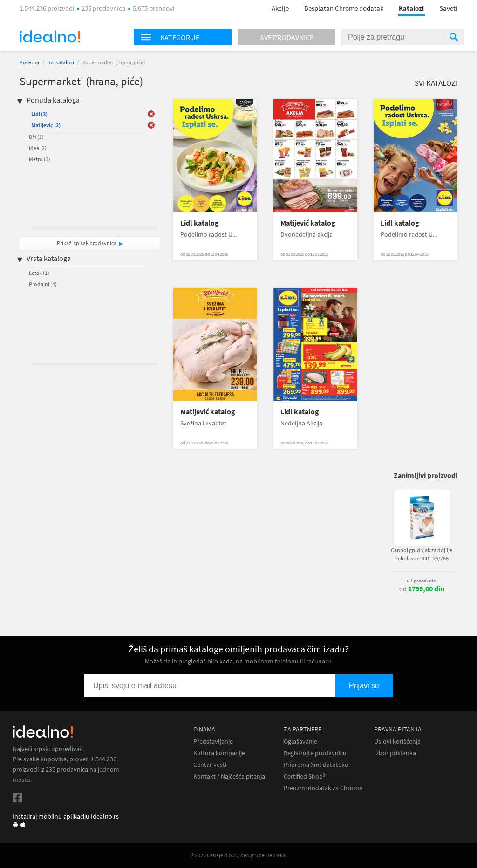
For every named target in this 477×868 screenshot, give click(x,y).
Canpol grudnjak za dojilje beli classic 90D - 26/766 (422, 554)
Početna (29, 62)
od (422, 589)
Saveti (448, 8)
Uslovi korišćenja (397, 742)
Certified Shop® (305, 776)
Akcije (280, 8)
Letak (39, 273)
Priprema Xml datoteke (316, 765)
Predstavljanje (213, 742)
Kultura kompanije (219, 753)
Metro (40, 159)
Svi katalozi (61, 62)
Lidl (39, 114)
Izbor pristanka (395, 753)
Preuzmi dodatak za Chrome (323, 788)
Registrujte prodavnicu (315, 753)
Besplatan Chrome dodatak (344, 8)
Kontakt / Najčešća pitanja (229, 776)
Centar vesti (210, 765)
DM (36, 137)
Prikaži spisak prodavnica (87, 243)
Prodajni (43, 284)
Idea (38, 148)
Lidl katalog (200, 223)
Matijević (46, 125)
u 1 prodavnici (422, 581)
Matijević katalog (308, 223)
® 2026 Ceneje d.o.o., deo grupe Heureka (238, 855)
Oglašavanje (300, 742)
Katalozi (411, 8)
